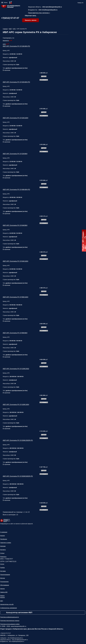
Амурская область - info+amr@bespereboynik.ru (14, 640)
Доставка (3, 571)
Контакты (3, 550)
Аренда (2, 589)
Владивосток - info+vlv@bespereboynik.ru (12, 641)
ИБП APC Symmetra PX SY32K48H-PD (16, 82)
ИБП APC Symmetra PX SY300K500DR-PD (18, 476)
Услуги (2, 564)
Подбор (2, 568)
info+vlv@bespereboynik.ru (48, 10)
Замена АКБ (4, 592)
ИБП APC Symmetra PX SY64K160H (15, 261)
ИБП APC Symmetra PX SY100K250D (16, 369)
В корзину (44, 76)
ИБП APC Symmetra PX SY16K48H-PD (16, 46)
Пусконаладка (4, 582)
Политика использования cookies (10, 624)
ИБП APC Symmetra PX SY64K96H (15, 225)
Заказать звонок (31, 20)
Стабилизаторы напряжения (9, 608)
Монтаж (3, 578)
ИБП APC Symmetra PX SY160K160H (16, 405)
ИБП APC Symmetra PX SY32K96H (15, 154)
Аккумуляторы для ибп (7, 604)
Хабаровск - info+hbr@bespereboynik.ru (12, 638)
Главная (5, 29)
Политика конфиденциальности (10, 617)
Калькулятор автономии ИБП (19, 612)
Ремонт (2, 596)
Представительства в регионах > (39, 13)
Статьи (2, 553)
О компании (4, 532)
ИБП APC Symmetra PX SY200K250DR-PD (18, 440)
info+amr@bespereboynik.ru (52, 7)
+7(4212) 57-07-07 (10, 18)
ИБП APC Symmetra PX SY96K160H (15, 297)
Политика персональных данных (10, 621)
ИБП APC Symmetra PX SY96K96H (15, 333)
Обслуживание (5, 585)
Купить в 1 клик (44, 80)
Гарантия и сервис (6, 543)
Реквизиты (3, 557)
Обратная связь (31, 16)
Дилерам (3, 546)
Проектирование (5, 575)
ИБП (10, 29)
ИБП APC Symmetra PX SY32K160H (15, 118)
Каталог (3, 536)
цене (4, 44)
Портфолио (4, 539)
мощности (6, 41)
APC (14, 29)
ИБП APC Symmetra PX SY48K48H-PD (16, 190)
